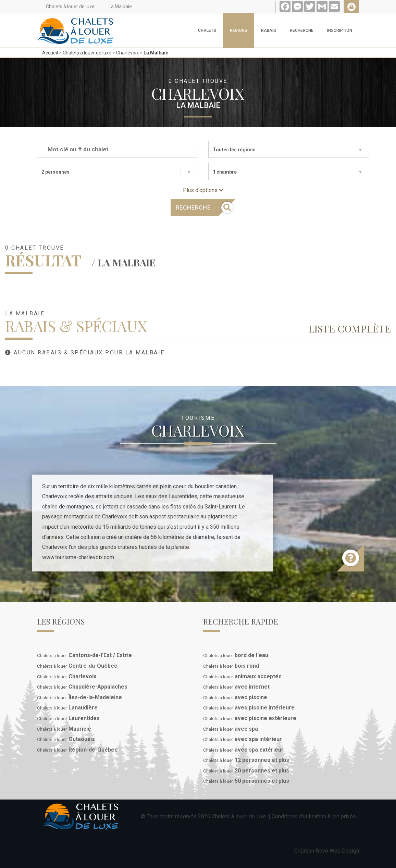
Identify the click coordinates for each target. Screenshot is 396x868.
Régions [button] (239, 30)
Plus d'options (203, 190)
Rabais (269, 30)
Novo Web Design (337, 851)
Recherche (302, 30)
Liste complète (350, 328)
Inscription (340, 30)
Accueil (50, 53)
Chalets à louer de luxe (87, 53)
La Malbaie (156, 53)
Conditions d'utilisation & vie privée (314, 816)
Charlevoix (127, 53)
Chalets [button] (207, 30)
